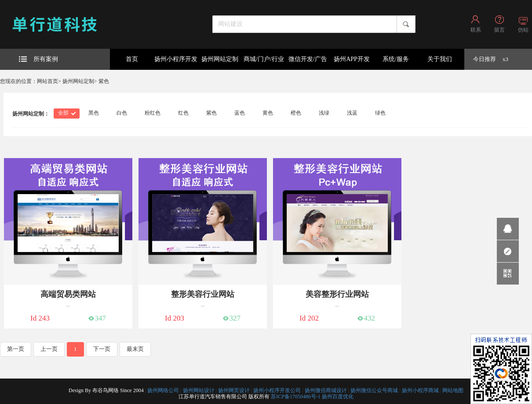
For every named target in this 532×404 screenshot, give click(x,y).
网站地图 (453, 390)
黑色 (94, 113)
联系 (476, 30)
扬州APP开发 (352, 59)
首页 (132, 59)
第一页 (16, 349)
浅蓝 (352, 113)
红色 (183, 113)
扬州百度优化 (338, 397)
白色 (122, 113)
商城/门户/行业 (264, 59)
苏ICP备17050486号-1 (296, 397)
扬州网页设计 (234, 390)
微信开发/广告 (308, 59)
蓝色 (240, 113)
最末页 (135, 349)
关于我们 (440, 59)
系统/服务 (396, 59)
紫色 (104, 81)
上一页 (49, 349)
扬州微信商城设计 (326, 390)
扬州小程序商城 (420, 390)
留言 (499, 30)
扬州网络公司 (163, 390)
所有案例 (38, 59)
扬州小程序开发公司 (277, 390)
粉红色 (153, 113)
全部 (63, 113)
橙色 (296, 113)
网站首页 (47, 81)
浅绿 (324, 113)
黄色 (268, 113)
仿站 (523, 30)
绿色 (380, 113)
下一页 (102, 349)
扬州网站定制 (220, 59)
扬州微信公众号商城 (374, 390)
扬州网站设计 (199, 390)
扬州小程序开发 (176, 59)
